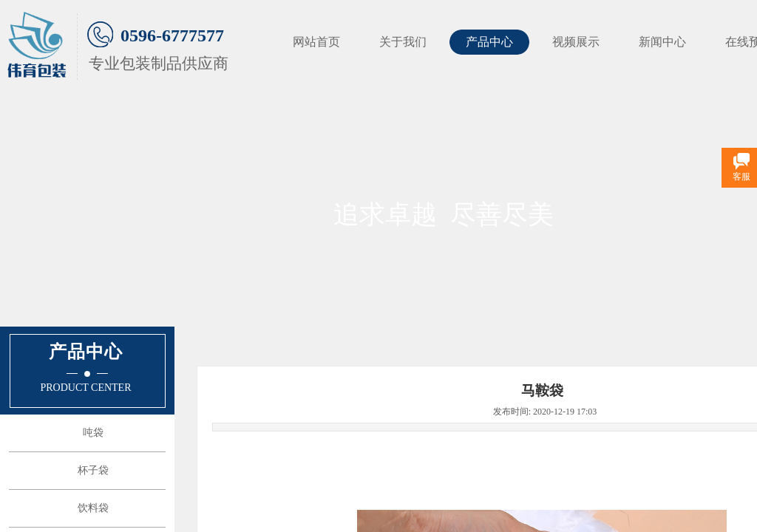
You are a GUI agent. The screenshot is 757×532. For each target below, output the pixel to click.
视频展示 (576, 42)
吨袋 (93, 433)
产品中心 (489, 42)
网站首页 (316, 42)
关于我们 (403, 42)
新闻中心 (662, 42)
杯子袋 (93, 470)
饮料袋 (93, 508)
